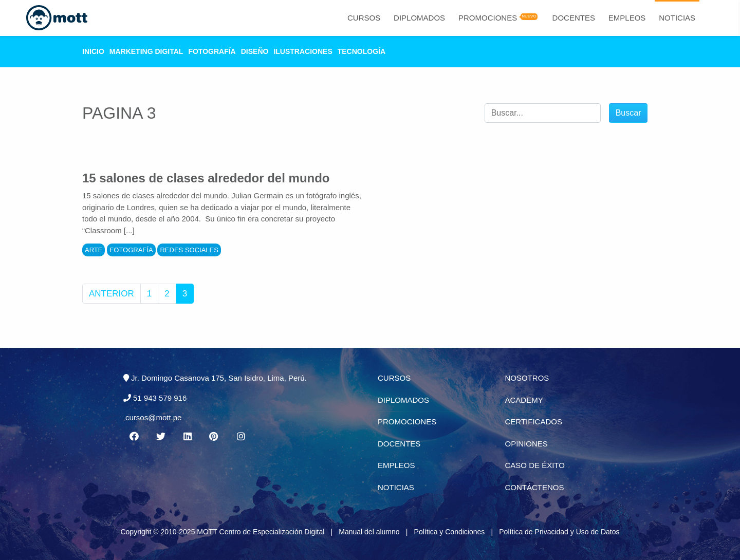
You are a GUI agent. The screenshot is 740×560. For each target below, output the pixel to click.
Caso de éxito (535, 465)
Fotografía (212, 51)
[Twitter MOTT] (160, 437)
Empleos (627, 18)
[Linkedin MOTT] (187, 437)
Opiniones (526, 444)
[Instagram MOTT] (241, 437)
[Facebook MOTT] (134, 437)
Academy (524, 400)
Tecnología (362, 51)
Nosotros (527, 378)
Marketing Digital (146, 51)
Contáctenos (535, 487)
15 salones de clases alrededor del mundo (206, 178)
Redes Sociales (189, 250)
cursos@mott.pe (153, 417)
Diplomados (419, 18)
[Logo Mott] (57, 18)
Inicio (93, 51)
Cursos (364, 18)
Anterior (112, 294)
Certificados (534, 422)
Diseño (255, 51)
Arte (94, 250)
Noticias (677, 18)
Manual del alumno (369, 532)
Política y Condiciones (450, 532)
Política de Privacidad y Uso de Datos (559, 532)
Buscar (628, 113)
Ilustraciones (303, 51)
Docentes (574, 18)
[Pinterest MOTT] (214, 437)
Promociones (488, 18)
